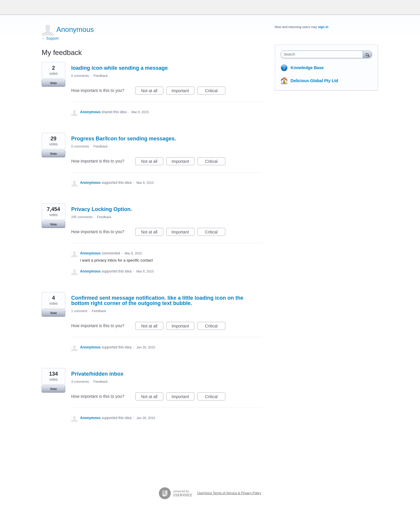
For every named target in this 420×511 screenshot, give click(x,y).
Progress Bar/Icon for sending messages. (124, 139)
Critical (215, 92)
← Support (50, 38)
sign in (323, 27)
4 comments (80, 382)
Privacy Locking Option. (102, 209)
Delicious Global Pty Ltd (314, 81)
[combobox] (323, 54)
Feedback (100, 76)
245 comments (82, 217)
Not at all (152, 92)
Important (183, 92)
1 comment (79, 311)
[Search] (367, 54)
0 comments (80, 76)
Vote (53, 83)
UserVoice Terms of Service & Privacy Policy (229, 493)
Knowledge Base (307, 68)
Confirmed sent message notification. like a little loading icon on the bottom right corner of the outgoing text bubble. (157, 301)
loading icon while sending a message (119, 68)
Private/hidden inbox (97, 374)
